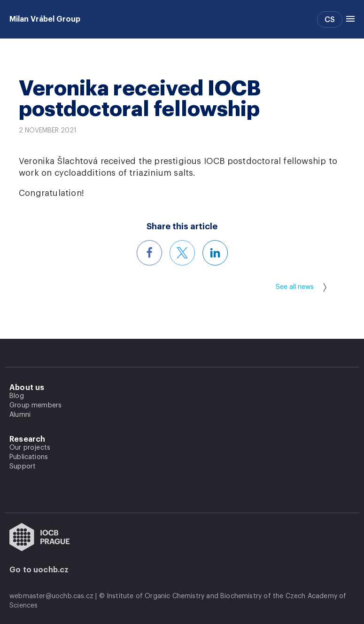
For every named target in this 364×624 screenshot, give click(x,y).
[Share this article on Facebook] (149, 253)
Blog (17, 396)
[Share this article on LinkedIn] (215, 253)
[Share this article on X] (182, 253)
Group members (35, 406)
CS (330, 20)
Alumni (20, 415)
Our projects (30, 448)
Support (23, 467)
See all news (301, 287)
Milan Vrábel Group (45, 19)
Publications (29, 457)
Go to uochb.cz (39, 570)
